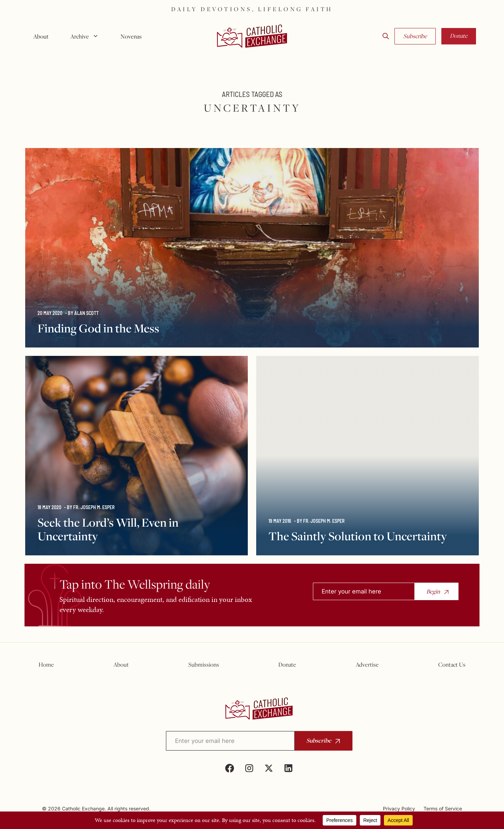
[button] (386, 36)
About (41, 36)
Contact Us (452, 665)
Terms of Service (443, 809)
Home (46, 665)
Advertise (367, 665)
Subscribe (415, 36)
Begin (433, 591)
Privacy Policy (399, 809)
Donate (459, 36)
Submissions (204, 665)
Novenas (131, 36)
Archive (87, 36)
